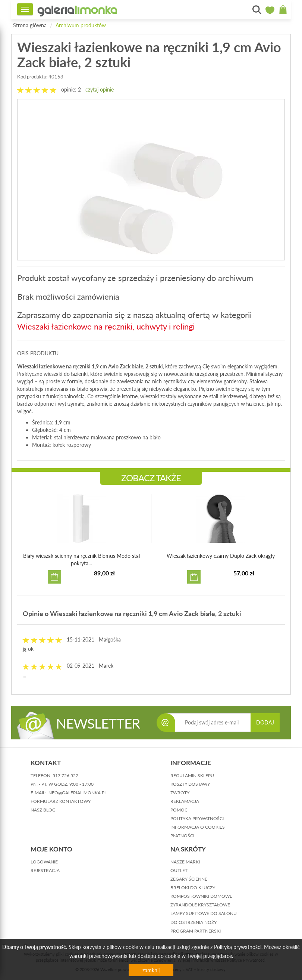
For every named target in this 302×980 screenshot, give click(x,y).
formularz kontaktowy (61, 801)
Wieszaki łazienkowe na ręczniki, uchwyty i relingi (106, 326)
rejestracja (45, 870)
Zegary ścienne (189, 879)
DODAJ (265, 722)
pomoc (179, 810)
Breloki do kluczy (193, 888)
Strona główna (30, 25)
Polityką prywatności (238, 947)
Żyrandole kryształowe (200, 905)
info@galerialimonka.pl (77, 793)
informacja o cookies (198, 827)
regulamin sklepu (192, 775)
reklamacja (185, 801)
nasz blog (43, 810)
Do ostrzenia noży (194, 922)
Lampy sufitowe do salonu (204, 913)
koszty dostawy (190, 784)
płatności (182, 836)
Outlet (179, 870)
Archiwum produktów (81, 25)
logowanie (44, 862)
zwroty (180, 793)
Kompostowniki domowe (201, 896)
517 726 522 (65, 775)
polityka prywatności (197, 818)
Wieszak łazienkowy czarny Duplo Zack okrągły (221, 556)
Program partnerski (196, 931)
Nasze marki (185, 862)
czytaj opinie (100, 89)
